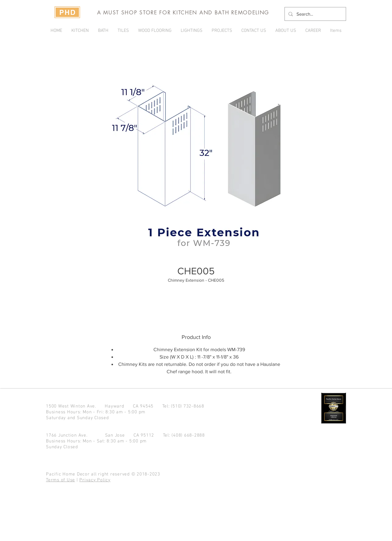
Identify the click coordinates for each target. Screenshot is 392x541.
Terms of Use (60, 480)
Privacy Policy (95, 480)
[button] (222, 31)
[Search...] (315, 14)
